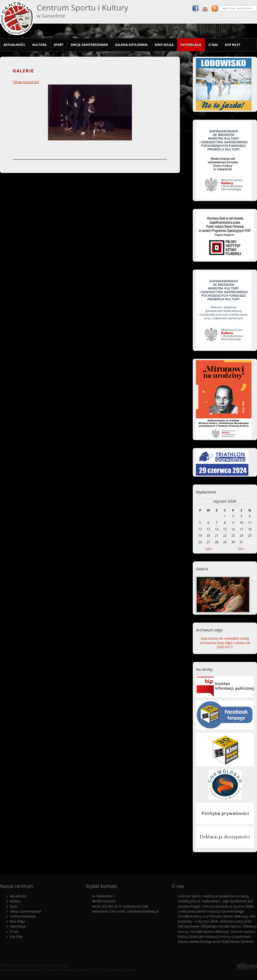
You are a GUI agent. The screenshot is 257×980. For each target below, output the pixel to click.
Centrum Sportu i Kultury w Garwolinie (40, 965)
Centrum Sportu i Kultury (82, 10)
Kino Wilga (164, 45)
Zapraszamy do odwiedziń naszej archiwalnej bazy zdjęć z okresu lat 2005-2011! (225, 643)
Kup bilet (233, 45)
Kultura (39, 45)
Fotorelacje (191, 45)
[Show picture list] (26, 82)
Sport (59, 45)
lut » (242, 549)
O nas (213, 45)
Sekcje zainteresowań (89, 45)
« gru (208, 549)
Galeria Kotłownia (131, 45)
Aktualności (14, 45)
